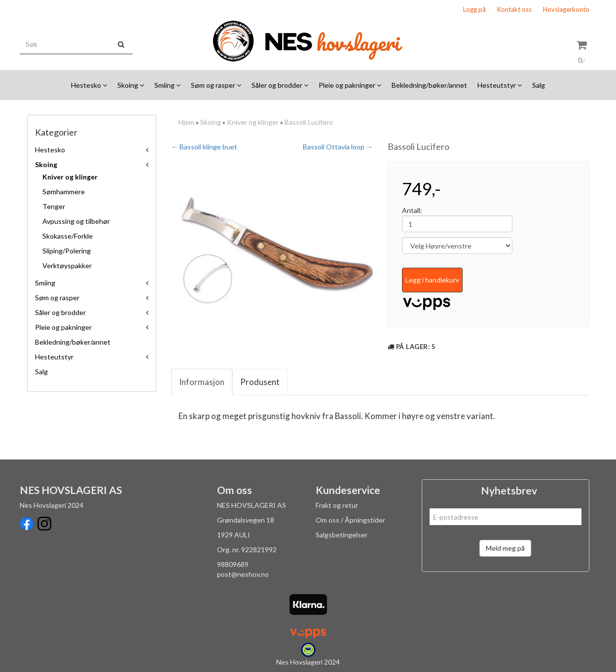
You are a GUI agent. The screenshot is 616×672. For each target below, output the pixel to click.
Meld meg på (505, 548)
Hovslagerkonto (566, 9)
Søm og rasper (57, 298)
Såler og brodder (60, 312)
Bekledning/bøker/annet (73, 342)
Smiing (45, 283)
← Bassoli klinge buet (204, 147)
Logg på (474, 9)
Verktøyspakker (67, 265)
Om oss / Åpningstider (350, 520)
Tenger (54, 206)
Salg (41, 371)
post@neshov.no (243, 574)
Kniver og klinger (70, 177)
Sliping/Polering (67, 251)
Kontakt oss (514, 9)
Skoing (46, 164)
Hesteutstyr (54, 357)
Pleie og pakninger (63, 327)
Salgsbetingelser (342, 535)
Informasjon (202, 382)
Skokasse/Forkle (68, 236)
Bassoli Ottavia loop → (338, 147)
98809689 (233, 564)
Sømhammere (64, 192)
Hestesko (50, 150)
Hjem (186, 122)
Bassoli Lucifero (309, 122)
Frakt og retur (337, 505)
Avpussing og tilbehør (76, 221)
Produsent (260, 382)
